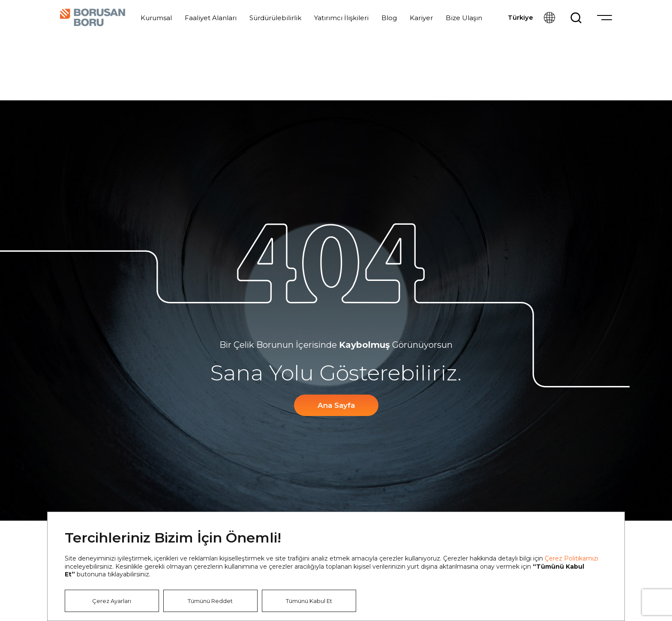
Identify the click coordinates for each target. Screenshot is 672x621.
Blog (389, 18)
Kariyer (421, 18)
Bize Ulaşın (464, 18)
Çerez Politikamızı (571, 558)
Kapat (605, 532)
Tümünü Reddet (210, 601)
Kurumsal (156, 18)
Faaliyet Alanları (211, 18)
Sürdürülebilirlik (275, 18)
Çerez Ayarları (112, 601)
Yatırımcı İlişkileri (341, 18)
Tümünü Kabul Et (309, 601)
